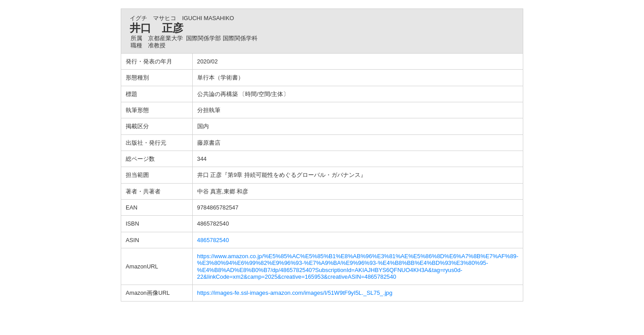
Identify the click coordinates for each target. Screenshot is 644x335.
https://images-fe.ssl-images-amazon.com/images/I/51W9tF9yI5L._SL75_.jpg (295, 293)
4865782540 (213, 240)
